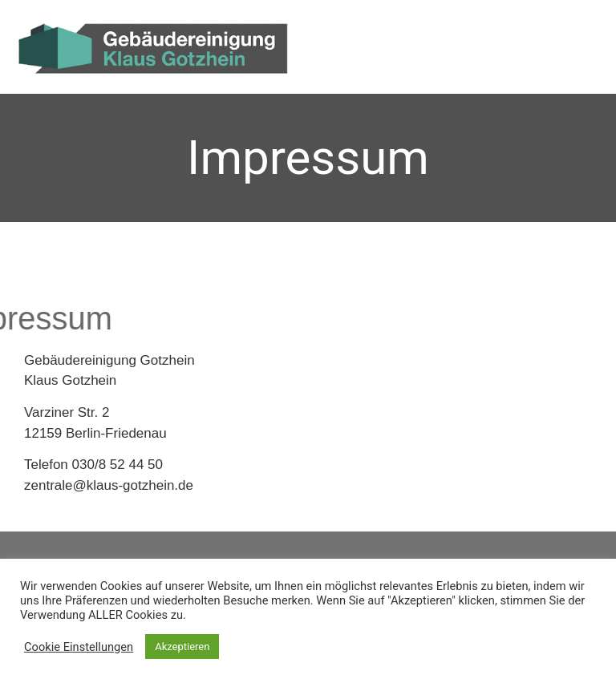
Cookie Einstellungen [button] (79, 647)
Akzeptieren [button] (182, 647)
